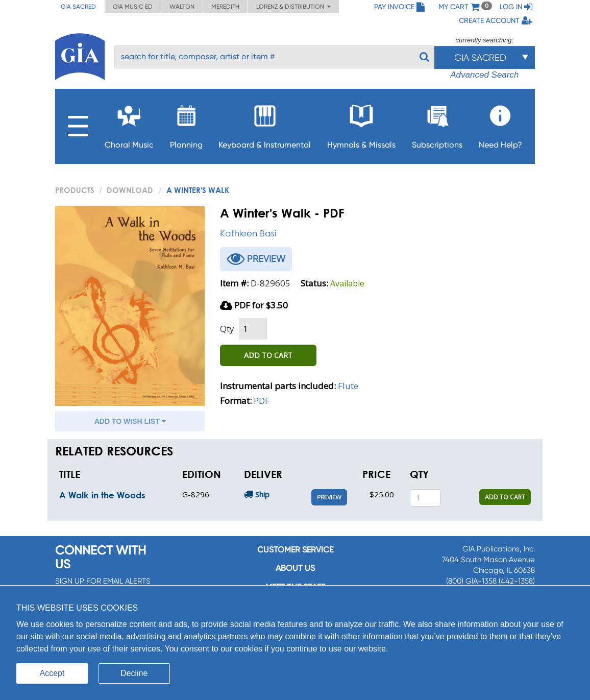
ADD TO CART (268, 355)
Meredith (225, 7)
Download (130, 190)
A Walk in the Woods (102, 495)
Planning (186, 124)
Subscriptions (437, 124)
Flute (348, 386)
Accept (52, 673)
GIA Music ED (133, 7)
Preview (329, 497)
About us (295, 568)
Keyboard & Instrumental (265, 124)
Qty (227, 329)
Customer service (295, 550)
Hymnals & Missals (361, 124)
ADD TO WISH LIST (130, 421)
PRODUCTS (75, 190)
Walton (182, 7)
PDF (262, 401)
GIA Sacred (78, 7)
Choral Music (129, 124)
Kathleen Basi (248, 233)
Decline (134, 673)
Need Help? (500, 124)
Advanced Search (484, 75)
